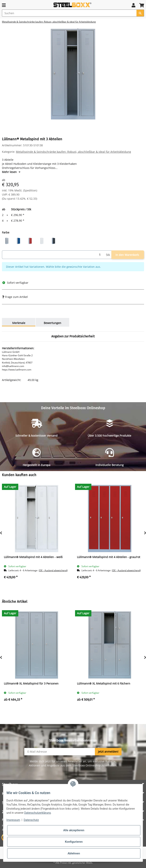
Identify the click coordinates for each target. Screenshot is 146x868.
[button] (133, 5)
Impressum (13, 820)
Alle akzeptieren (74, 830)
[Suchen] (69, 13)
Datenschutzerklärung (38, 813)
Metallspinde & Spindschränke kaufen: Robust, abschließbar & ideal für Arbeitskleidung (73, 152)
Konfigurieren (74, 842)
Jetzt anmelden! (108, 752)
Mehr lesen (11, 172)
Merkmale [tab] (19, 323)
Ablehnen (74, 853)
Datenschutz (31, 820)
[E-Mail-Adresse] (60, 752)
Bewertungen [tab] (52, 323)
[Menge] (53, 255)
